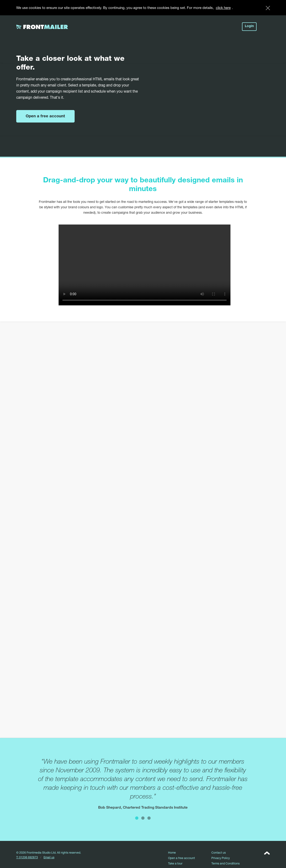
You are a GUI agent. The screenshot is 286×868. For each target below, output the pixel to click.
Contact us (219, 853)
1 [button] (137, 818)
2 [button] (143, 818)
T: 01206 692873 (27, 857)
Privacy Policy (221, 858)
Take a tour (175, 863)
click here (223, 8)
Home (172, 853)
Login (249, 26)
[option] (143, 784)
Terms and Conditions (226, 863)
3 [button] (149, 818)
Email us (49, 857)
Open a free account (45, 117)
